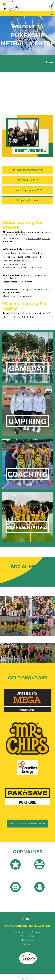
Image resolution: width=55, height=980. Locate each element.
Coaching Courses (27, 180)
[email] (28, 919)
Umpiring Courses (27, 200)
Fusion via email (25, 296)
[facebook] (23, 919)
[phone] (32, 919)
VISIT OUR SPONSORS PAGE (27, 824)
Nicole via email (25, 282)
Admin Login (27, 979)
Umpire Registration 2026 (27, 190)
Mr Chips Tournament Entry (27, 170)
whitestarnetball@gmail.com (17, 267)
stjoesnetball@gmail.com (38, 239)
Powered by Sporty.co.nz (28, 976)
